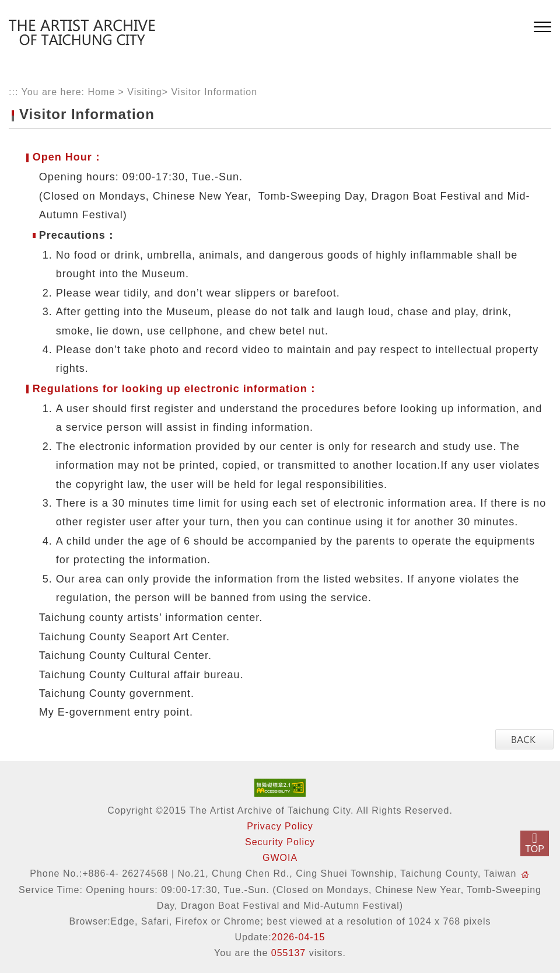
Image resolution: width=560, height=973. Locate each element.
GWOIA (280, 858)
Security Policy (280, 842)
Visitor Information (214, 92)
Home (101, 92)
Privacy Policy (280, 826)
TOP (535, 849)
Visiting (144, 92)
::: (13, 92)
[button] (542, 27)
